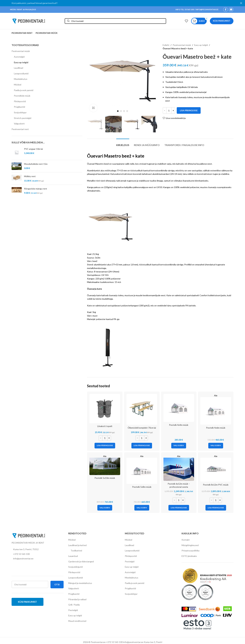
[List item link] (38, 554)
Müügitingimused (190, 545)
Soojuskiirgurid (75, 567)
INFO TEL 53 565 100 (185, 9)
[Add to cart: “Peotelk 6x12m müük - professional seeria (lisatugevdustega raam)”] (179, 508)
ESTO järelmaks (189, 556)
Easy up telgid (21, 62)
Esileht (166, 45)
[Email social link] (231, 10)
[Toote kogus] (169, 110)
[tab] (123, 143)
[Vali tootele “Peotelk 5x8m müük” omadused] (142, 508)
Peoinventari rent (20, 129)
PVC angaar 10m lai (33, 149)
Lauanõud (73, 556)
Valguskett (19, 124)
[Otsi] (115, 21)
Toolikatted (76, 551)
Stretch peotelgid (23, 118)
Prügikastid (19, 107)
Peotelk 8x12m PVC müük (216, 485)
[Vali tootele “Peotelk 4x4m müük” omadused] (179, 446)
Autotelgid (19, 57)
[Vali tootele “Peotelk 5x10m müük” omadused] (105, 508)
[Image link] (29, 535)
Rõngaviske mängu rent (36, 189)
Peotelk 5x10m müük (105, 478)
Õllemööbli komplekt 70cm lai (142, 428)
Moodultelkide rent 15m (36, 164)
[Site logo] (29, 21)
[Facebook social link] (225, 10)
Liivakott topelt (105, 426)
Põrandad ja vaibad (77, 599)
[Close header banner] (241, 3)
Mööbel (18, 85)
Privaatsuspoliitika (190, 551)
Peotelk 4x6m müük (216, 428)
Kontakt (186, 540)
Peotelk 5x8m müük (142, 487)
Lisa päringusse (189, 110)
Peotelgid (73, 610)
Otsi (57, 584)
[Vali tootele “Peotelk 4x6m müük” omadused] (216, 446)
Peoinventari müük (21, 51)
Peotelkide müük (22, 96)
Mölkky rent (30, 176)
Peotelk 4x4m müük (179, 425)
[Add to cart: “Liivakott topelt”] (105, 446)
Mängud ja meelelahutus (80, 583)
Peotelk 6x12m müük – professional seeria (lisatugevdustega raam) (179, 487)
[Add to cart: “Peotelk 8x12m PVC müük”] (216, 508)
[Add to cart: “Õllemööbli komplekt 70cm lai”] (142, 446)
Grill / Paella (74, 605)
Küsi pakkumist (222, 21)
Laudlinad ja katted (77, 545)
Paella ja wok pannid (24, 90)
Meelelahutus (21, 79)
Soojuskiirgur (20, 112)
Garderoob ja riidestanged (81, 561)
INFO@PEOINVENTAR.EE (207, 9)
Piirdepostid (20, 101)
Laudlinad (19, 68)
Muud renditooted (77, 621)
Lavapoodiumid (21, 73)
